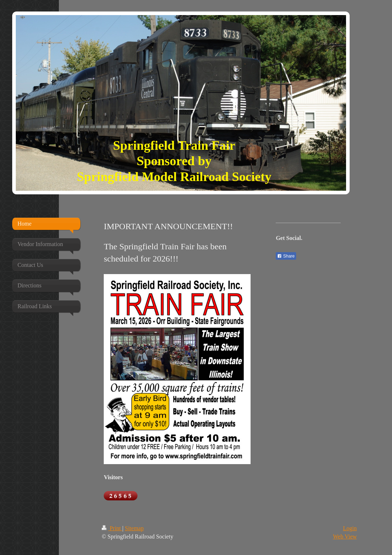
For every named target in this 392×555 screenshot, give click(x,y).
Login (350, 528)
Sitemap (134, 528)
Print (112, 528)
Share (286, 256)
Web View (345, 536)
